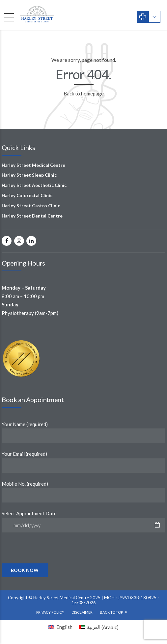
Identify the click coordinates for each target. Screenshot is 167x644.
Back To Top (111, 612)
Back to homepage (84, 93)
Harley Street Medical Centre (33, 165)
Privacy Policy (50, 612)
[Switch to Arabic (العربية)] (99, 627)
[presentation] (52, 563)
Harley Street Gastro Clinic (31, 206)
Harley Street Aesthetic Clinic (34, 185)
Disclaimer (82, 612)
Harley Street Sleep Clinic (29, 175)
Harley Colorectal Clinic (27, 195)
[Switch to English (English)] (60, 627)
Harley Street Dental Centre (32, 216)
